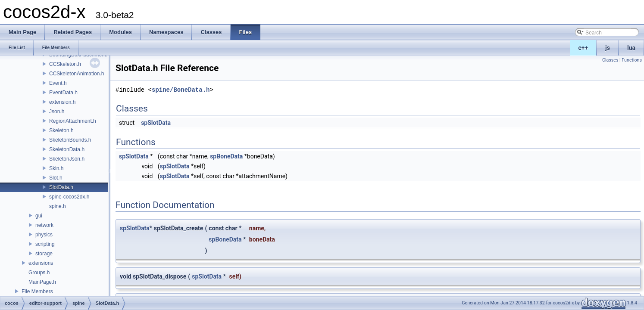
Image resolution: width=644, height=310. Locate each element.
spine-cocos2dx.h (69, 197)
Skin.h (56, 168)
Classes (610, 60)
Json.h (57, 112)
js (608, 48)
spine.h (58, 206)
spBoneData (226, 156)
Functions (632, 60)
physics (44, 235)
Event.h (58, 83)
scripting (45, 244)
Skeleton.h (61, 130)
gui (39, 216)
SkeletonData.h (67, 149)
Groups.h (39, 273)
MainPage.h (42, 282)
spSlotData (156, 123)
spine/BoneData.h (181, 90)
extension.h (62, 102)
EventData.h (63, 93)
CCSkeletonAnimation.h (77, 74)
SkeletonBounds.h (70, 140)
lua (631, 48)
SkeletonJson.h (67, 159)
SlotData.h (61, 187)
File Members (37, 291)
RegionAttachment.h (73, 121)
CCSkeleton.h (65, 64)
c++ (583, 48)
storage (44, 254)
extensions (41, 263)
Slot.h (56, 178)
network (44, 225)
